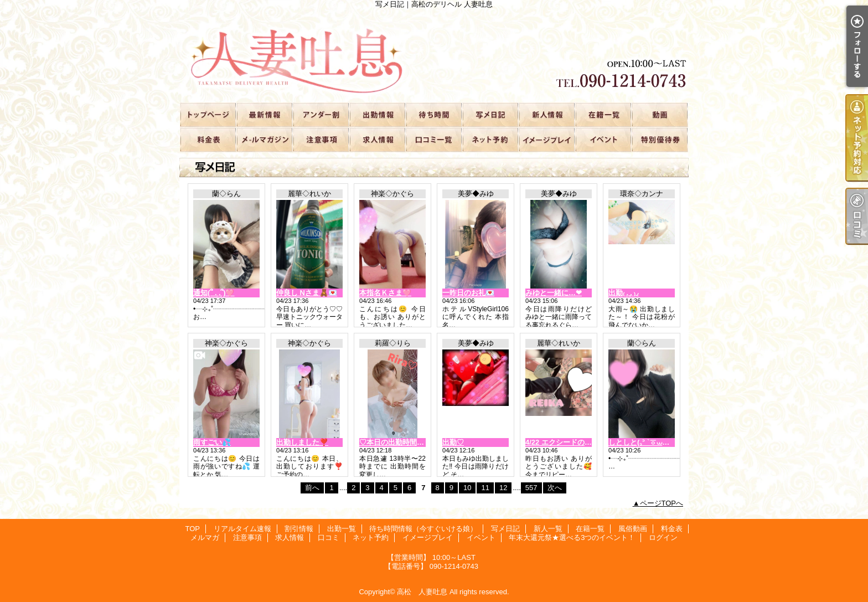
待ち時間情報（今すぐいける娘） (433, 114)
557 (531, 488)
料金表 (208, 139)
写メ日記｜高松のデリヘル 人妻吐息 (434, 55)
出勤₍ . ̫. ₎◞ (623, 293)
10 (467, 488)
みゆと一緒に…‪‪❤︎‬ (554, 293)
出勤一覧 (377, 114)
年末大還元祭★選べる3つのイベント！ (659, 139)
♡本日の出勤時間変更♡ (399, 442)
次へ (555, 488)
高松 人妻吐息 (422, 592)
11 (485, 488)
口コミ (433, 139)
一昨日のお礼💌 (468, 293)
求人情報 (377, 139)
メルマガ (264, 139)
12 (503, 488)
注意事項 (321, 139)
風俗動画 (659, 114)
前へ (312, 488)
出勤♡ (453, 442)
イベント (603, 139)
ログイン (663, 537)
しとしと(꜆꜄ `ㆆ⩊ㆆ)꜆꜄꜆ (644, 442)
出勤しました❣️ (302, 442)
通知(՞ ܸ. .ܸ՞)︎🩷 (214, 293)
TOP (208, 114)
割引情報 (321, 114)
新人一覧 (546, 114)
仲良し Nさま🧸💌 (307, 293)
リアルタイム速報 (264, 114)
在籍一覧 (603, 114)
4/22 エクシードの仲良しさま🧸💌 (582, 442)
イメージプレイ (546, 139)
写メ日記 (490, 114)
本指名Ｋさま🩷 (385, 293)
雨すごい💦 (212, 442)
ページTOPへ (662, 503)
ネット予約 (490, 139)
